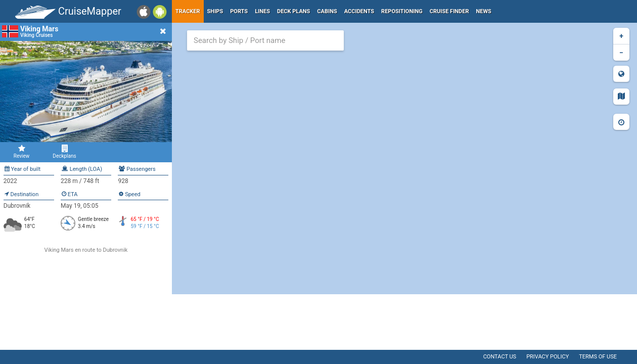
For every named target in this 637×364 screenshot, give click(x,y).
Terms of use (598, 357)
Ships (215, 11)
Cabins (327, 11)
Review (21, 152)
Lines (262, 11)
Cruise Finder (449, 11)
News (484, 11)
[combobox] (265, 40)
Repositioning (402, 11)
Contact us (500, 357)
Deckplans (64, 152)
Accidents (359, 11)
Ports (239, 11)
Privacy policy (548, 357)
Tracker (188, 11)
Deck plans (293, 11)
